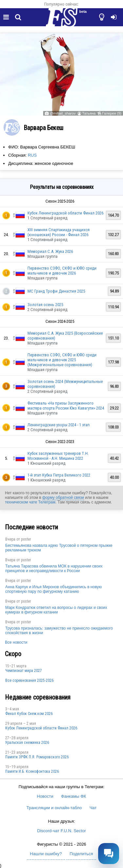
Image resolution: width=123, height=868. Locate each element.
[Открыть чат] (109, 854)
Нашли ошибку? (46, 854)
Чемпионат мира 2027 (24, 671)
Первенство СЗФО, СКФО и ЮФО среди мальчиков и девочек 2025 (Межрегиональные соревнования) (62, 360)
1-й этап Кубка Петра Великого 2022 (59, 475)
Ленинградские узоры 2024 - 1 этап (59, 425)
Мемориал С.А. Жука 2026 (50, 251)
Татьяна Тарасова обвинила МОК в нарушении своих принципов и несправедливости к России (54, 568)
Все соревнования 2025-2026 (29, 680)
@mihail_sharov (63, 113)
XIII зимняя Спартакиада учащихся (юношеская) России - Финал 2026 (59, 232)
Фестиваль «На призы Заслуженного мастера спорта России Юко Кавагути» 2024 (66, 406)
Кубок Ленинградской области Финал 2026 (65, 213)
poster (26, 539)
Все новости (16, 642)
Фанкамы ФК (74, 796)
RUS (32, 155)
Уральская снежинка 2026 (27, 743)
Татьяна (89, 113)
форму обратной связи (63, 498)
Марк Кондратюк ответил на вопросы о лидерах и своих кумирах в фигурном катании (56, 610)
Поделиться (81, 854)
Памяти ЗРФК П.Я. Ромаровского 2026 (37, 757)
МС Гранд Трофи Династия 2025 (56, 291)
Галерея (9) (112, 113)
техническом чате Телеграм (30, 502)
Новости (45, 796)
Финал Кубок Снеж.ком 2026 (29, 714)
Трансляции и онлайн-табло (54, 808)
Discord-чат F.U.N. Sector (62, 831)
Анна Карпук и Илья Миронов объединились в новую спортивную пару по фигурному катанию (53, 589)
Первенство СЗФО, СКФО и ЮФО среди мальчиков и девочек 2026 (62, 271)
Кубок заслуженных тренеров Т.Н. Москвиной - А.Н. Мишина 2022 (58, 456)
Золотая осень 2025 (45, 305)
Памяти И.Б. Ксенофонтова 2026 (32, 771)
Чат (93, 808)
